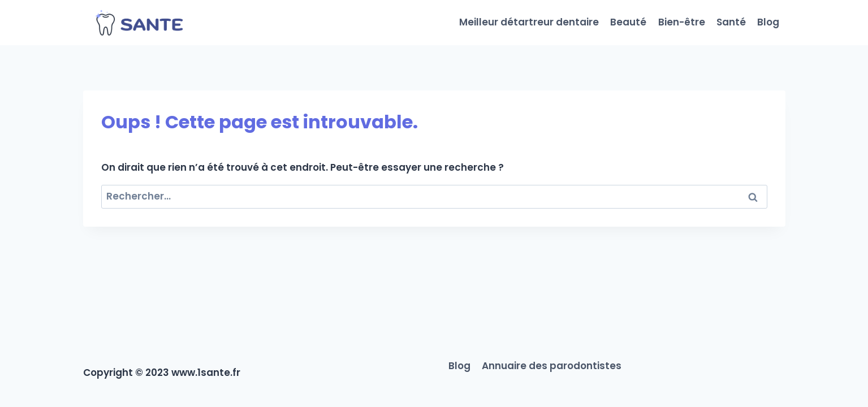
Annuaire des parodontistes (552, 366)
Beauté (628, 22)
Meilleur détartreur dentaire (529, 22)
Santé (731, 22)
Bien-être (682, 22)
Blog (768, 22)
